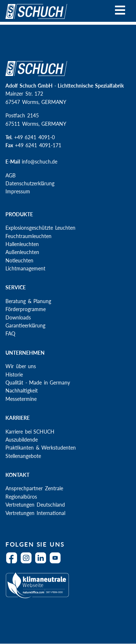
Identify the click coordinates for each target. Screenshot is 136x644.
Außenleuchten (22, 252)
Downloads (18, 317)
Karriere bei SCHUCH (30, 432)
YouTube (57, 562)
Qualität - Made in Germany (38, 383)
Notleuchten (19, 260)
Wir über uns (21, 366)
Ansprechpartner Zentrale (34, 488)
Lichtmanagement (25, 268)
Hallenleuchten (22, 244)
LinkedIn (42, 562)
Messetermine (21, 399)
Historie (14, 375)
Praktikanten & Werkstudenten (41, 448)
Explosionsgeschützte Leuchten (40, 228)
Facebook (13, 562)
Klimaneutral (66, 590)
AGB (11, 175)
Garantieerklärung (25, 325)
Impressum (18, 191)
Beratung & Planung (28, 301)
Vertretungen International (35, 513)
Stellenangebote (23, 456)
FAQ (10, 333)
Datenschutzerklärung (30, 183)
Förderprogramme (26, 309)
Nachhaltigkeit (22, 391)
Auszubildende (22, 440)
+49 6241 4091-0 (34, 137)
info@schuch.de (40, 162)
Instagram (28, 562)
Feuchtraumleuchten (28, 236)
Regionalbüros (21, 497)
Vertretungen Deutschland (35, 505)
